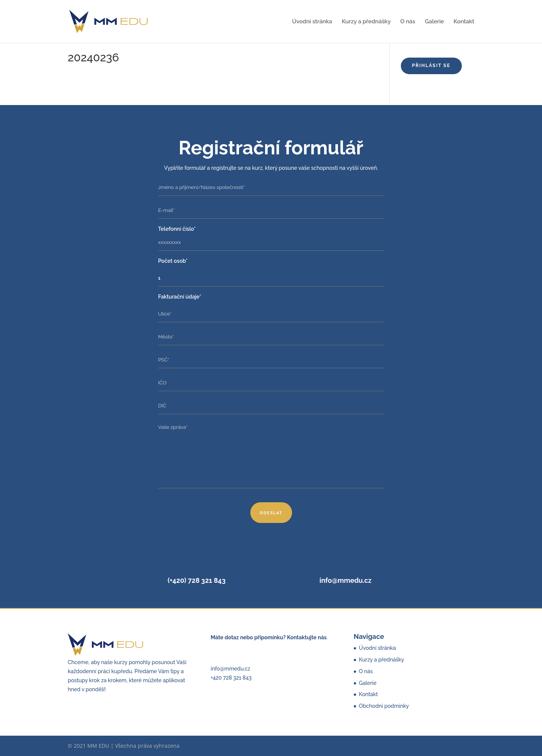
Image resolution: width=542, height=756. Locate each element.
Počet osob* (173, 261)
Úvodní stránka (312, 22)
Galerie (435, 22)
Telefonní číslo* (177, 229)
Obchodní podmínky (384, 706)
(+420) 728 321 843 (196, 580)
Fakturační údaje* (180, 297)
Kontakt (464, 22)
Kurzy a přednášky (366, 22)
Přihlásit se (431, 66)
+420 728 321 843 (231, 678)
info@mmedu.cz (346, 580)
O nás (408, 22)
